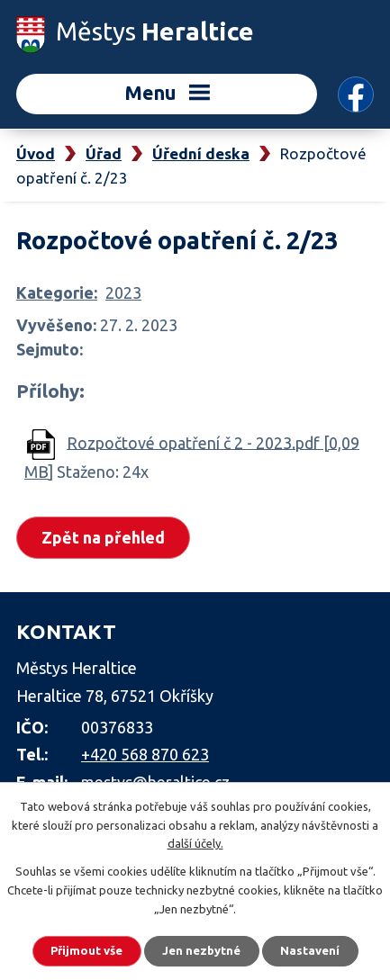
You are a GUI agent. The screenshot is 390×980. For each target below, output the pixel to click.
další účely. (195, 843)
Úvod (36, 153)
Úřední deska (201, 153)
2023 (123, 292)
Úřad (104, 153)
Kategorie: (57, 292)
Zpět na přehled (103, 537)
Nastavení (310, 950)
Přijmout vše (86, 950)
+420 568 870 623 (145, 754)
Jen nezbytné (201, 950)
